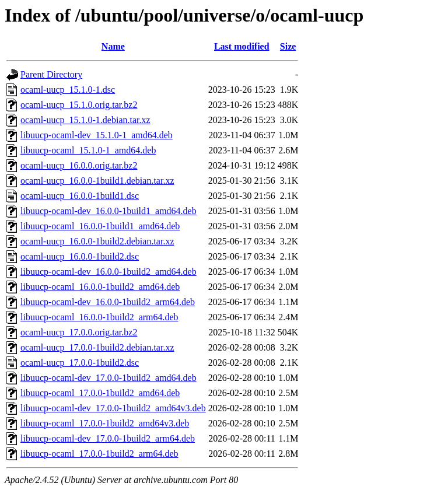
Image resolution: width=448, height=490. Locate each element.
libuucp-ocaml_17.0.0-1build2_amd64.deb (100, 393)
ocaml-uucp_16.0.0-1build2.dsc (80, 256)
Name (113, 46)
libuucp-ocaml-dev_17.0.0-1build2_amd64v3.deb (113, 408)
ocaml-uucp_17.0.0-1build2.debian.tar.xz (97, 347)
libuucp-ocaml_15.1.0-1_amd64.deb (88, 150)
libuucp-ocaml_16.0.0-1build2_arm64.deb (99, 317)
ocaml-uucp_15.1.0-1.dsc (68, 90)
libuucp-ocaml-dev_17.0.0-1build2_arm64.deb (108, 438)
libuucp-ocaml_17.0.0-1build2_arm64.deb (99, 454)
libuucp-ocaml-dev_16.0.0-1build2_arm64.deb (108, 302)
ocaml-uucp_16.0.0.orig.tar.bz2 (79, 165)
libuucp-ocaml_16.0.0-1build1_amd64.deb (100, 226)
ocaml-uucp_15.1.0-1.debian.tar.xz (85, 120)
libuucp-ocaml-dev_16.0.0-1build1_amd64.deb (108, 211)
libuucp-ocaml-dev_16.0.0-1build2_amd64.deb (108, 272)
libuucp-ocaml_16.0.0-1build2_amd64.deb (100, 287)
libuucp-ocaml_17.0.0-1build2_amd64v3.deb (105, 423)
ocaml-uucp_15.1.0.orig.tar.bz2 (79, 105)
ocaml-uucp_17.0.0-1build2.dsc (80, 363)
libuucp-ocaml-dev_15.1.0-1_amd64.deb (97, 135)
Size (288, 46)
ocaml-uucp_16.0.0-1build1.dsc (80, 196)
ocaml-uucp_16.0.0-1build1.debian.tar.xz (97, 181)
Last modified (242, 46)
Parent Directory (51, 74)
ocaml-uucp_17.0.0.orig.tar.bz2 (79, 332)
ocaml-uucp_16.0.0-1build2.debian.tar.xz (97, 241)
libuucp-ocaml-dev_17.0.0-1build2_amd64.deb (108, 378)
